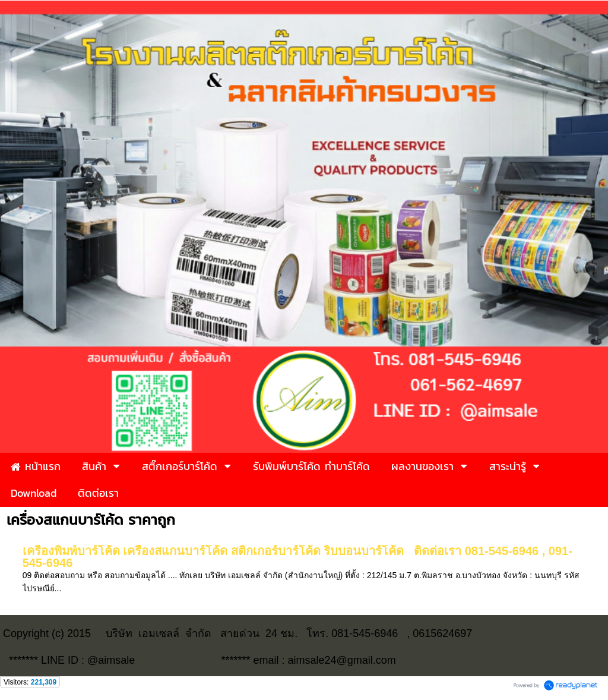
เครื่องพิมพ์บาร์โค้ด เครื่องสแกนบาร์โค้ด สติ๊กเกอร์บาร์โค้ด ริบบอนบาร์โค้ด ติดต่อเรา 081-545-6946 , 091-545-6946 (297, 557)
